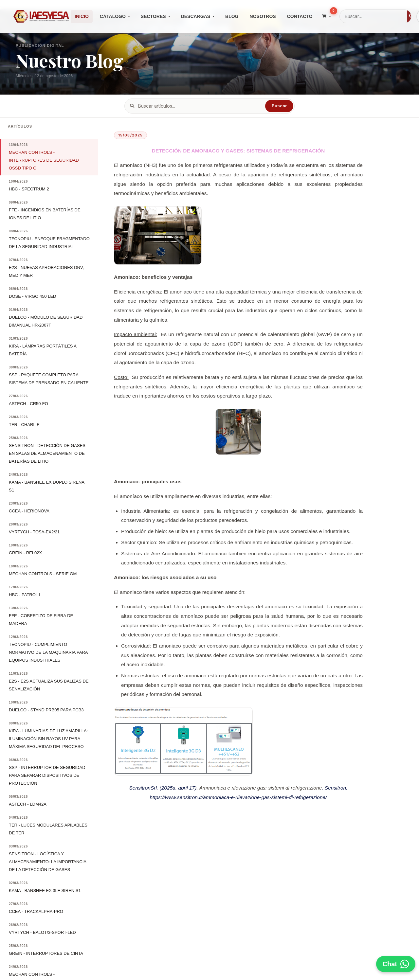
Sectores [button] (153, 16)
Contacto (300, 16)
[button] (326, 17)
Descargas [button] (196, 16)
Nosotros (263, 16)
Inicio (82, 16)
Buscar (279, 106)
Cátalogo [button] (113, 16)
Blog (232, 16)
